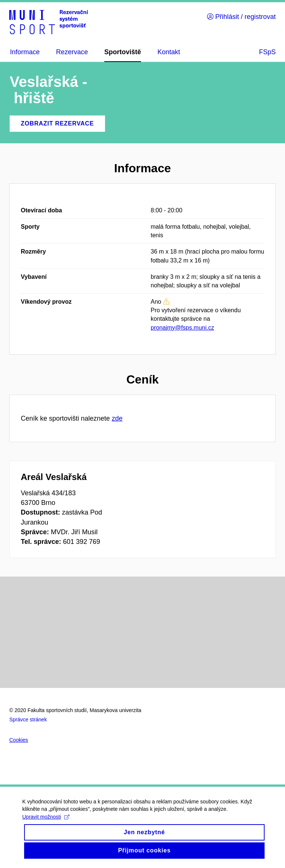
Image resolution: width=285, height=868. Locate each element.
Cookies (19, 740)
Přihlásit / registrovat (241, 17)
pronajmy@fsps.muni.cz (182, 328)
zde (117, 418)
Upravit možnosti (46, 823)
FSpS (267, 52)
